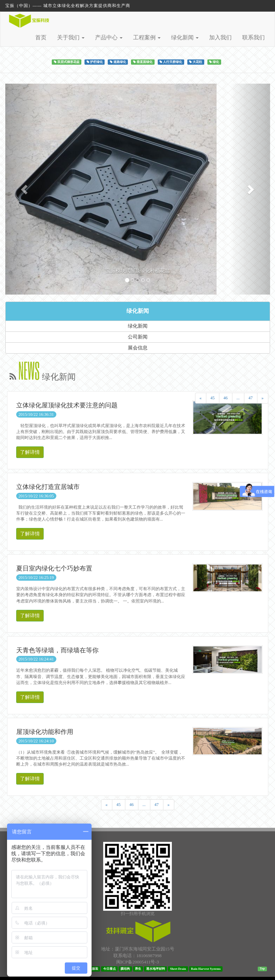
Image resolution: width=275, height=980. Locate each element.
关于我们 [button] (71, 37)
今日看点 (110, 969)
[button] (25, 189)
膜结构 (125, 969)
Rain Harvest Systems (206, 969)
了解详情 (30, 452)
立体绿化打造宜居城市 (48, 487)
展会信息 (138, 348)
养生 (138, 969)
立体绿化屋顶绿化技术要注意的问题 (67, 405)
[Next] (263, 398)
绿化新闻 (138, 311)
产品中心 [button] (109, 37)
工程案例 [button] (147, 37)
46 (226, 398)
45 (213, 398)
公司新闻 (138, 337)
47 (251, 398)
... (238, 398)
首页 (41, 37)
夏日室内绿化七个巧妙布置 (54, 568)
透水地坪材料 (156, 969)
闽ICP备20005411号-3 (138, 962)
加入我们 (220, 37)
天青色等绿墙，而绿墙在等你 (57, 650)
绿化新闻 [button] (185, 37)
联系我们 (254, 37)
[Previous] (201, 398)
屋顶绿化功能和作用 (45, 732)
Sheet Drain (178, 969)
